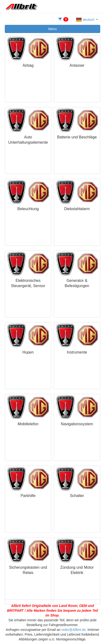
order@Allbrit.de (73, 630)
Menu (52, 29)
